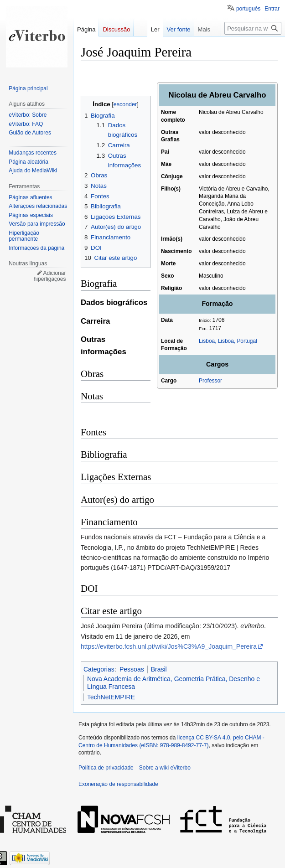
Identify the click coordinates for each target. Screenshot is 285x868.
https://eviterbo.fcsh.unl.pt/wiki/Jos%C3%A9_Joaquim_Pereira (169, 646)
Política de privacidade (106, 768)
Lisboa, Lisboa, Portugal (228, 341)
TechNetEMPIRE (111, 697)
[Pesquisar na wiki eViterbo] (253, 28)
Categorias (99, 669)
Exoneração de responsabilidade (118, 784)
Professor (210, 381)
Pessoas (132, 669)
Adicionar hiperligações (50, 276)
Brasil (159, 669)
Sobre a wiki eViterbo (165, 768)
